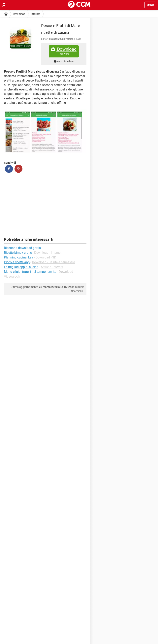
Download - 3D (46, 257)
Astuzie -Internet (52, 267)
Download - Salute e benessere (53, 262)
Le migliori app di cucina (21, 267)
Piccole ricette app (17, 262)
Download (19, 14)
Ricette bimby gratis (18, 253)
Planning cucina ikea (19, 257)
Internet (35, 14)
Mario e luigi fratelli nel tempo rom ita (30, 272)
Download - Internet (48, 253)
